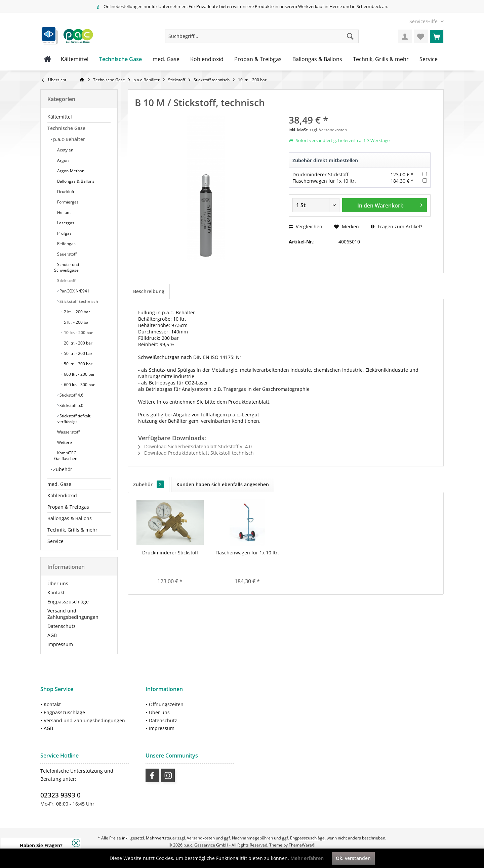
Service (55, 541)
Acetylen (65, 150)
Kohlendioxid (62, 495)
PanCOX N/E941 (74, 291)
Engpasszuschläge (68, 602)
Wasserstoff (68, 432)
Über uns (58, 583)
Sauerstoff (66, 254)
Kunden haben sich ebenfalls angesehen (223, 484)
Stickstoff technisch (78, 301)
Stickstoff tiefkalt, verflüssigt (74, 419)
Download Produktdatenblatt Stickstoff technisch (196, 453)
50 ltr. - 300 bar (78, 364)
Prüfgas (64, 233)
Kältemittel (60, 117)
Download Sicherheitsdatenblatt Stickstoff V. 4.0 (195, 446)
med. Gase (59, 484)
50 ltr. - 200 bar (78, 353)
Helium (63, 212)
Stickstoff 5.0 (71, 405)
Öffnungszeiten (166, 704)
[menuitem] (424, 21)
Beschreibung (149, 291)
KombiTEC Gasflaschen (66, 456)
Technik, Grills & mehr (72, 530)
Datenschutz (62, 626)
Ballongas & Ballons (75, 181)
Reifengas (66, 244)
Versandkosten (201, 838)
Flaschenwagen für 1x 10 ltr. (324, 181)
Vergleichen (306, 226)
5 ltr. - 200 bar (76, 322)
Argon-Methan (70, 171)
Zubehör (62, 469)
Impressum (60, 644)
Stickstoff (66, 281)
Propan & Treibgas (68, 507)
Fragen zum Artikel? (396, 226)
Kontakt (56, 592)
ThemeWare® (302, 845)
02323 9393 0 (61, 795)
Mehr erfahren (307, 858)
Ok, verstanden (353, 858)
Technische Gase (66, 128)
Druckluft (65, 192)
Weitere (64, 442)
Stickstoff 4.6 (71, 395)
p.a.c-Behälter (68, 139)
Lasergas (65, 223)
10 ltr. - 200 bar (78, 333)
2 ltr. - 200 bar (76, 312)
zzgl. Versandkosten (328, 130)
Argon (62, 160)
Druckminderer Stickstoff (320, 174)
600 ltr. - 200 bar (79, 374)
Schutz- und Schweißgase (67, 267)
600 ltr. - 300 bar (79, 385)
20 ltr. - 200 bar (78, 343)
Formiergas (67, 202)
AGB (52, 635)
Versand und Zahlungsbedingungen (73, 614)
